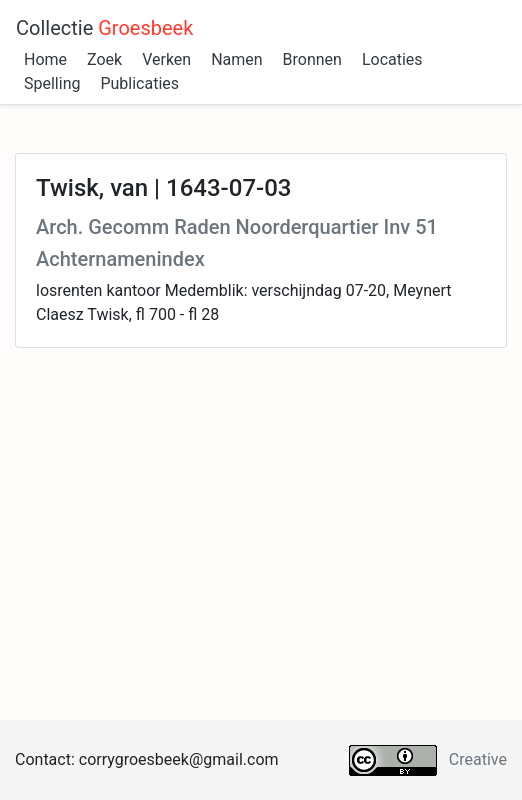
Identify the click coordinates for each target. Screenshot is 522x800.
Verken (166, 59)
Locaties (392, 59)
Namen (236, 59)
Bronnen (312, 59)
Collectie (104, 28)
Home (45, 59)
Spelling (52, 83)
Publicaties (139, 83)
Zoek (104, 59)
